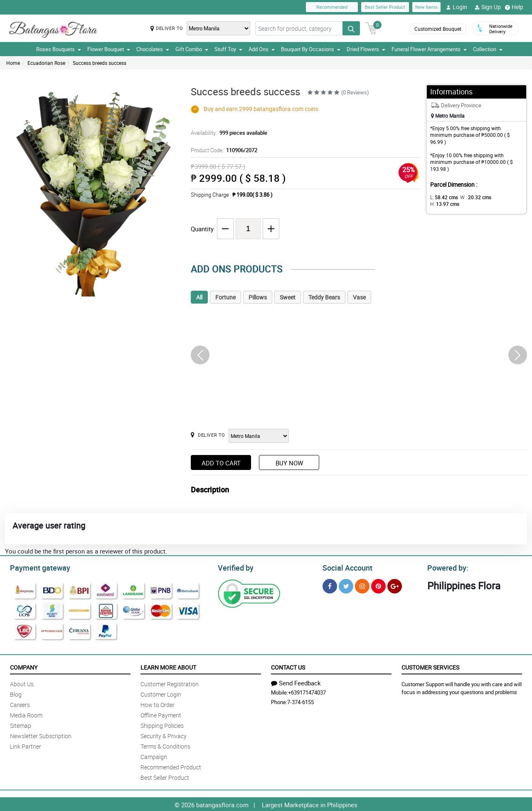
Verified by (234, 567)
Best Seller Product (385, 7)
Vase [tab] (359, 297)
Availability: (227, 133)
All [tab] (199, 297)
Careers (20, 703)
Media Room (26, 714)
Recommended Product (171, 766)
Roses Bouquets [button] (59, 49)
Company (24, 666)
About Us (22, 683)
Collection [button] (488, 49)
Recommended (332, 7)
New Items (426, 7)
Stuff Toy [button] (228, 49)
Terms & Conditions (165, 745)
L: (443, 197)
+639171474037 (307, 691)
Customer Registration (170, 683)
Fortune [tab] (225, 297)
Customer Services (430, 666)
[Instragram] (362, 585)
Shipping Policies (162, 724)
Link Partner (26, 745)
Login (457, 7)
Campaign (154, 755)
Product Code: (223, 150)
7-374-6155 (300, 701)
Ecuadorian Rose (46, 63)
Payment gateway (36, 567)
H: (501, 197)
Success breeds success (100, 63)
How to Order (158, 703)
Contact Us (288, 666)
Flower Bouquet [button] (109, 49)
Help (514, 7)
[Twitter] (346, 585)
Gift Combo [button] (192, 49)
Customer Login (161, 693)
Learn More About (168, 666)
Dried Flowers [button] (366, 49)
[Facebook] (330, 585)
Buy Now (289, 463)
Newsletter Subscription (41, 735)
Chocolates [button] (153, 49)
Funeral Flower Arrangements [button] (429, 49)
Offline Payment (161, 714)
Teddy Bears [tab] (324, 297)
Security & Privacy (164, 735)
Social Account (345, 567)
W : (472, 197)
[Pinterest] (378, 585)
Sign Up (488, 7)
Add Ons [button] (262, 49)
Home (13, 63)
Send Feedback (296, 682)
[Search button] (351, 28)
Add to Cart (221, 463)
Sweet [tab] (288, 297)
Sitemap (21, 724)
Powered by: (446, 567)
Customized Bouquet (438, 29)
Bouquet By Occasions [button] (311, 49)
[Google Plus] (395, 585)
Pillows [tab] (258, 297)
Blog (16, 693)
